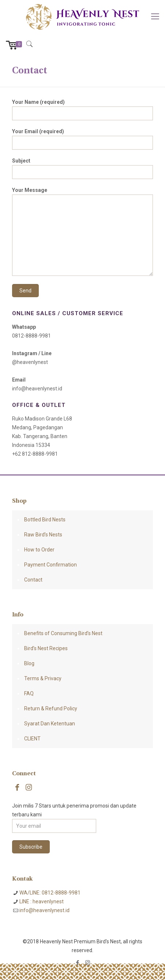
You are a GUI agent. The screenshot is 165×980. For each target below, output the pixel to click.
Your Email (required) (82, 139)
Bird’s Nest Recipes (46, 648)
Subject (82, 168)
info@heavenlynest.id (44, 910)
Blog (29, 663)
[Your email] (54, 826)
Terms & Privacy (43, 678)
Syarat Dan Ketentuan (50, 724)
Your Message (82, 232)
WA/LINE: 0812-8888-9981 (50, 893)
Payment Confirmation (50, 565)
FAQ (29, 693)
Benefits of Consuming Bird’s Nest (63, 633)
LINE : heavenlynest (42, 901)
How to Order (39, 550)
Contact (33, 580)
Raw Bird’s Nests (43, 535)
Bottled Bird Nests (45, 520)
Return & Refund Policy (51, 708)
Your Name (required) (82, 110)
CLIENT (32, 739)
